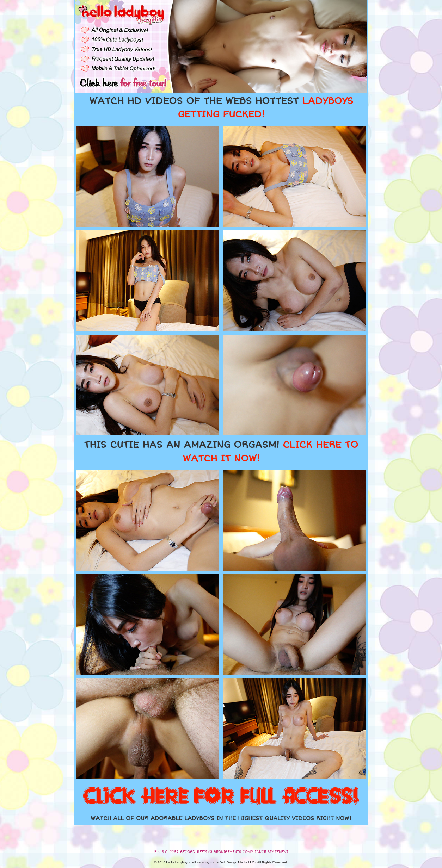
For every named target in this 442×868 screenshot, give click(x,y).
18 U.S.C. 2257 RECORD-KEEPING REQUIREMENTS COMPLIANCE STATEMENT (221, 852)
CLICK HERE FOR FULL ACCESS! (221, 797)
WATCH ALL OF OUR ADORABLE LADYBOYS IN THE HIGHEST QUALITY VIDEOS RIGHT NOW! (221, 818)
